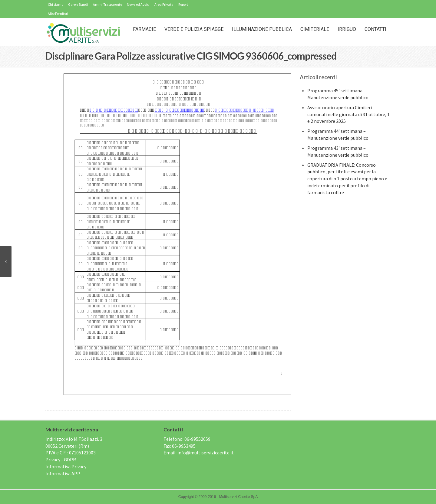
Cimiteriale (315, 29)
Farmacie (144, 29)
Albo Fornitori (58, 13)
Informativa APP (63, 473)
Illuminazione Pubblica (262, 29)
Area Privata (164, 4)
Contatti (375, 29)
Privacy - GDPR (61, 460)
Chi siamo (56, 4)
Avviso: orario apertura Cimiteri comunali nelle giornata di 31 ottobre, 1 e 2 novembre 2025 (348, 114)
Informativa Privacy (66, 466)
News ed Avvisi (138, 4)
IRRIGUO (347, 29)
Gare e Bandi (78, 4)
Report (183, 4)
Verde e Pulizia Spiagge (194, 29)
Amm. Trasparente (107, 4)
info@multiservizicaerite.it (206, 453)
